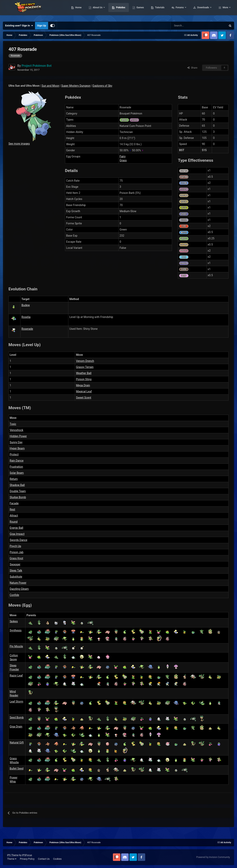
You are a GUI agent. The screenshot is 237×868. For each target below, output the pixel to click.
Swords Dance (18, 540)
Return (14, 479)
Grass (123, 160)
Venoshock (16, 430)
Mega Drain (83, 385)
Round (14, 522)
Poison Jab (17, 552)
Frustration (16, 467)
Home (103, 10)
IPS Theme (13, 855)
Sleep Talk (16, 571)
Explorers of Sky (102, 86)
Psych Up (15, 546)
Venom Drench (85, 361)
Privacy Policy (27, 859)
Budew (26, 305)
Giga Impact (17, 534)
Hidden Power (18, 436)
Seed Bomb (17, 717)
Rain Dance (17, 461)
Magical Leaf (84, 391)
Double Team (18, 491)
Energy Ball (16, 528)
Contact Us (44, 859)
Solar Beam (17, 473)
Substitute (16, 577)
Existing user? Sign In (19, 26)
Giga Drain (16, 727)
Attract (14, 516)
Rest (12, 509)
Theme (12, 859)
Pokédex (146, 10)
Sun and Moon (50, 86)
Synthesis (16, 630)
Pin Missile (16, 646)
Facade (14, 503)
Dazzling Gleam (19, 589)
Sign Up (41, 26)
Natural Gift (17, 743)
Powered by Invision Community (213, 857)
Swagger (15, 564)
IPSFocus (27, 855)
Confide (14, 595)
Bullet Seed (17, 769)
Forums (205, 10)
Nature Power (18, 583)
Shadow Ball (17, 485)
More (225, 10)
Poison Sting (84, 379)
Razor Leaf (16, 676)
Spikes (14, 621)
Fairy (123, 156)
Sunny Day (16, 442)
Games (165, 10)
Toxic (13, 424)
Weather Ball (84, 373)
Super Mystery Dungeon (76, 86)
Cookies (57, 859)
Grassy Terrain (85, 367)
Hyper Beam (17, 448)
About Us (123, 10)
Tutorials (185, 10)
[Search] (185, 26)
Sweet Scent (84, 398)
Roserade (27, 329)
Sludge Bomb (18, 497)
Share (192, 68)
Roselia (26, 317)
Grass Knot (16, 558)
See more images (19, 144)
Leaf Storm (16, 702)
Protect (14, 454)
